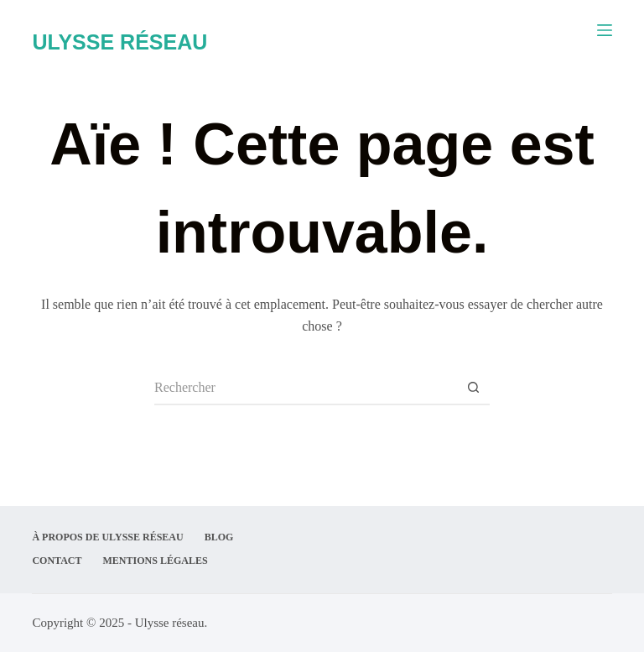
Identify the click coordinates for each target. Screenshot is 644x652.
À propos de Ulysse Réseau (107, 537)
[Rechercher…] (305, 389)
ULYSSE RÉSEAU (119, 42)
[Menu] (605, 30)
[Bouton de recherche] (473, 389)
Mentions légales (156, 561)
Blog (219, 537)
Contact (57, 561)
